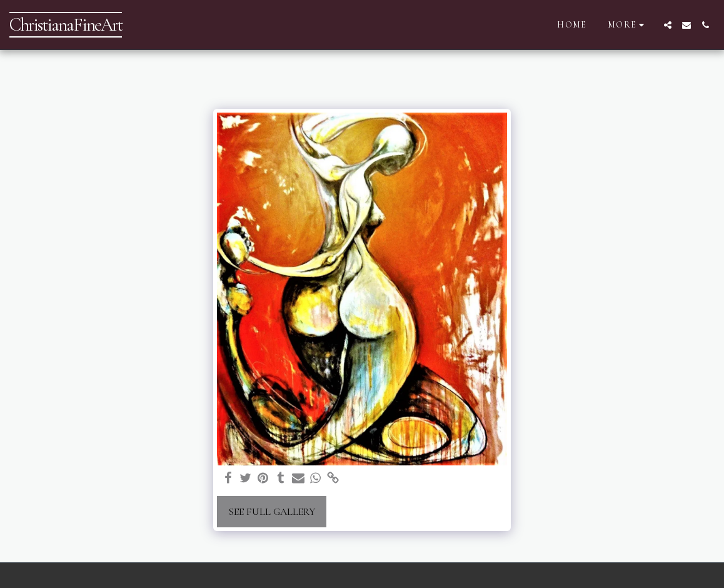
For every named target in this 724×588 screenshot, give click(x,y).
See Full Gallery (272, 512)
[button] (668, 25)
